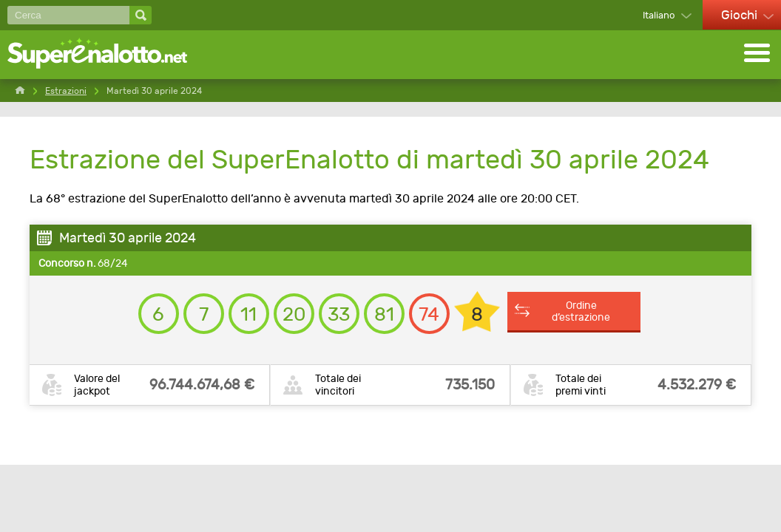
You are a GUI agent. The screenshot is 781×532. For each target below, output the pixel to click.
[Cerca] (68, 15)
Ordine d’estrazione (581, 311)
